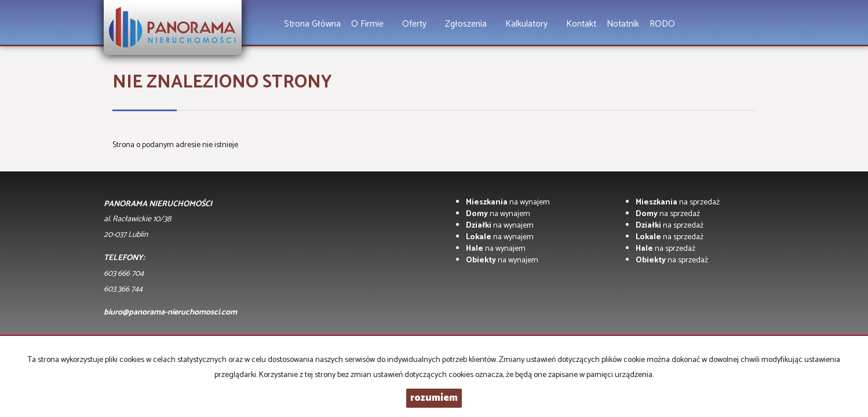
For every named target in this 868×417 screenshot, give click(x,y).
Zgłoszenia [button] (470, 24)
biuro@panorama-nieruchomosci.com (170, 312)
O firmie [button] (371, 24)
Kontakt (581, 24)
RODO (662, 24)
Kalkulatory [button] (530, 24)
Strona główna (312, 24)
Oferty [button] (418, 24)
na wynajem (508, 202)
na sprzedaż (678, 202)
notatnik (623, 24)
